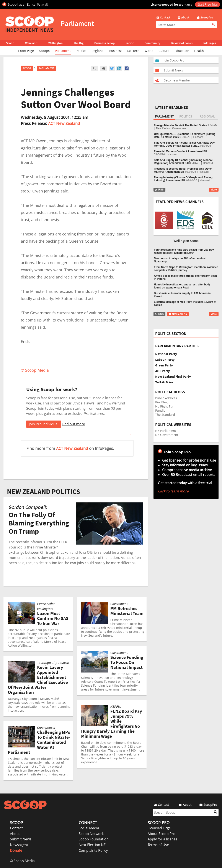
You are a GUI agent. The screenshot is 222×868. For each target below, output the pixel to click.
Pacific (130, 43)
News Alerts (178, 314)
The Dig (78, 43)
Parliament (63, 51)
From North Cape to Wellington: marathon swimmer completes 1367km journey (186, 269)
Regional (98, 51)
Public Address (166, 398)
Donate (16, 850)
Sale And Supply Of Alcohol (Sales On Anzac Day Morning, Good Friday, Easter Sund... (184, 144)
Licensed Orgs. (160, 828)
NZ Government (167, 435)
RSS (159, 190)
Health (199, 51)
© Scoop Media (22, 861)
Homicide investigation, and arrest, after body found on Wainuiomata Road (182, 286)
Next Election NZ (92, 845)
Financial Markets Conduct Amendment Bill (181, 151)
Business (116, 51)
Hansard (198, 137)
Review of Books (182, 43)
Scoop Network (91, 834)
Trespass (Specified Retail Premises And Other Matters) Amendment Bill (183, 170)
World (149, 51)
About (15, 834)
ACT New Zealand (64, 123)
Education (182, 51)
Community (152, 43)
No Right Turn (165, 406)
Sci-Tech (133, 51)
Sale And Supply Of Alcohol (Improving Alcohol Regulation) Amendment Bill (183, 162)
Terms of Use (158, 845)
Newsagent (19, 845)
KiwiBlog (161, 402)
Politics (81, 51)
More (214, 190)
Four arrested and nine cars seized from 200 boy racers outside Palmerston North (184, 251)
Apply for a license (162, 839)
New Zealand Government (171, 128)
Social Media (89, 828)
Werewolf (31, 43)
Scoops (44, 51)
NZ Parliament (166, 431)
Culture (164, 51)
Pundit (160, 410)
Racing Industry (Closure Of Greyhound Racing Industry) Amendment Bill (183, 179)
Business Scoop (104, 43)
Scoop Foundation (94, 839)
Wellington (55, 43)
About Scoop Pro (162, 834)
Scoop (10, 43)
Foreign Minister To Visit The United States (180, 125)
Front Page (26, 51)
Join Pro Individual (44, 424)
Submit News (21, 839)
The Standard (165, 415)
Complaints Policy (93, 850)
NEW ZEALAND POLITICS (44, 492)
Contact (16, 828)
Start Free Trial (207, 4)
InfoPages (210, 43)
